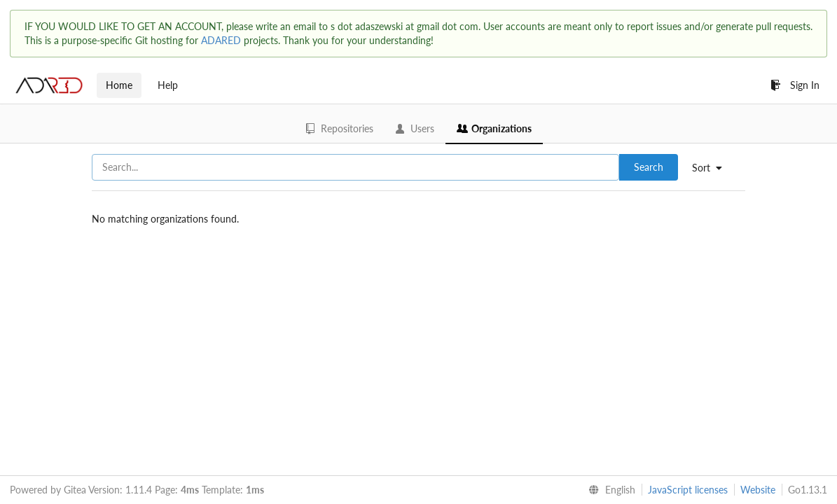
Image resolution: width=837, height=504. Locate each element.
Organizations (494, 128)
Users (415, 128)
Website (758, 490)
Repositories (340, 128)
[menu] (712, 168)
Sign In (795, 85)
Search (649, 167)
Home (119, 85)
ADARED (221, 40)
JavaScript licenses (688, 490)
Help (168, 85)
